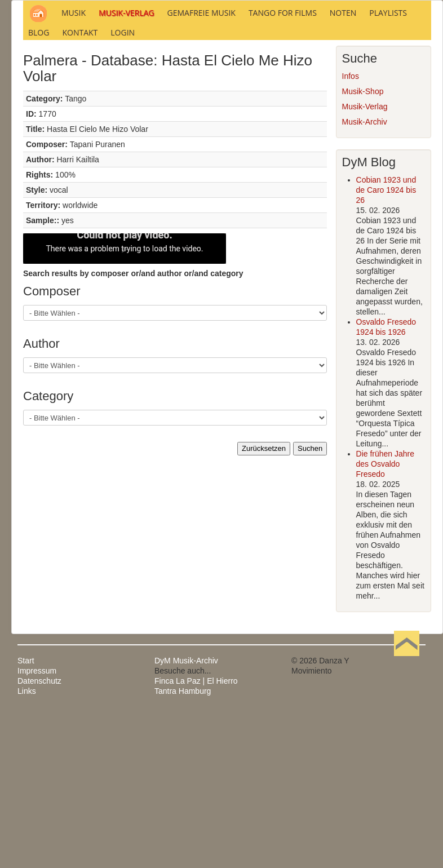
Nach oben (406, 814)
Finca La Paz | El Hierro (196, 834)
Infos (351, 229)
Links (27, 844)
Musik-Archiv (365, 275)
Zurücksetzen (264, 602)
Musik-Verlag (365, 260)
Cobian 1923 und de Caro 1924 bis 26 (386, 343)
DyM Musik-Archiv (186, 814)
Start (26, 814)
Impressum (37, 824)
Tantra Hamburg (183, 844)
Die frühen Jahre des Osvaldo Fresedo (386, 617)
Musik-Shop (363, 245)
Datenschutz (39, 834)
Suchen (310, 602)
